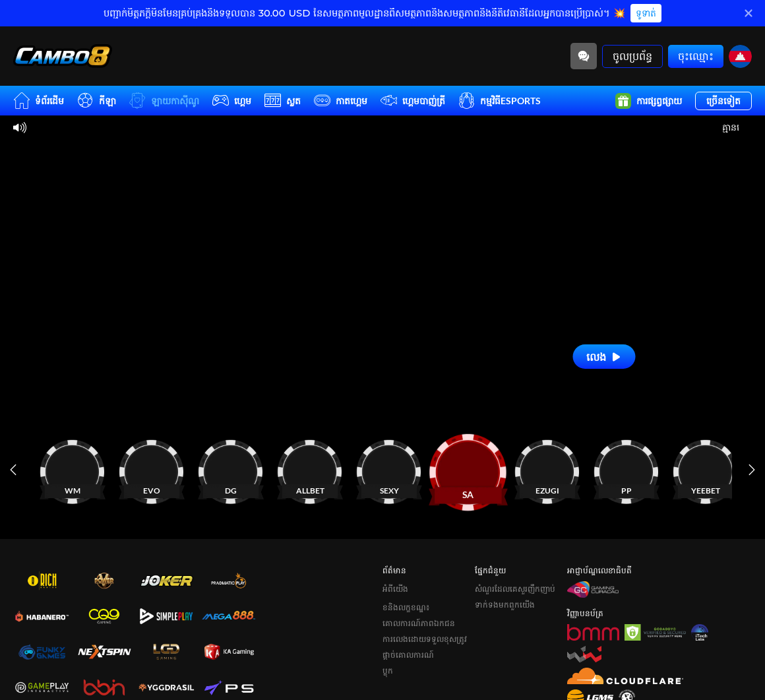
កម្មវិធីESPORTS (500, 101)
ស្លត (283, 101)
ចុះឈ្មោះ (696, 56)
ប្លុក (388, 671)
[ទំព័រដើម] (63, 56)
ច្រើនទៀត (723, 101)
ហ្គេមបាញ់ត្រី (413, 101)
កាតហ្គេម (341, 101)
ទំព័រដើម (39, 101)
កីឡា (97, 101)
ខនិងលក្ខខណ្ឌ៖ (406, 607)
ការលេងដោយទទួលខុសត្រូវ (425, 639)
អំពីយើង (395, 589)
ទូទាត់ (646, 13)
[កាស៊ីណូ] (106, 469)
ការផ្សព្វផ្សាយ (649, 101)
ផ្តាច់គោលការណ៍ (408, 655)
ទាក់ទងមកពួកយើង (505, 605)
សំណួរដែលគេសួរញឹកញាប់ (515, 589)
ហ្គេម (232, 101)
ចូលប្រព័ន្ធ (632, 56)
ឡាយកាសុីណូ (164, 101)
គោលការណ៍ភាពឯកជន (419, 623)
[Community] (584, 56)
